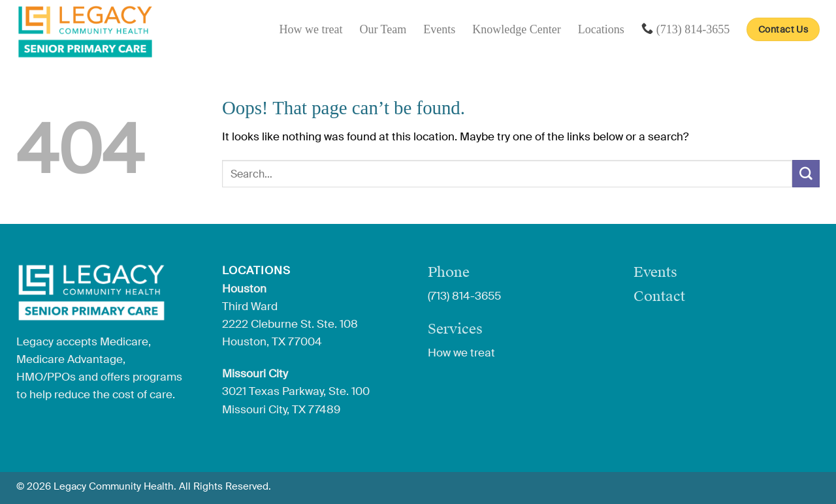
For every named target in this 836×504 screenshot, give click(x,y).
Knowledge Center (516, 29)
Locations (601, 29)
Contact (659, 296)
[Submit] (806, 173)
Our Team (383, 29)
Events (439, 29)
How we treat (311, 29)
